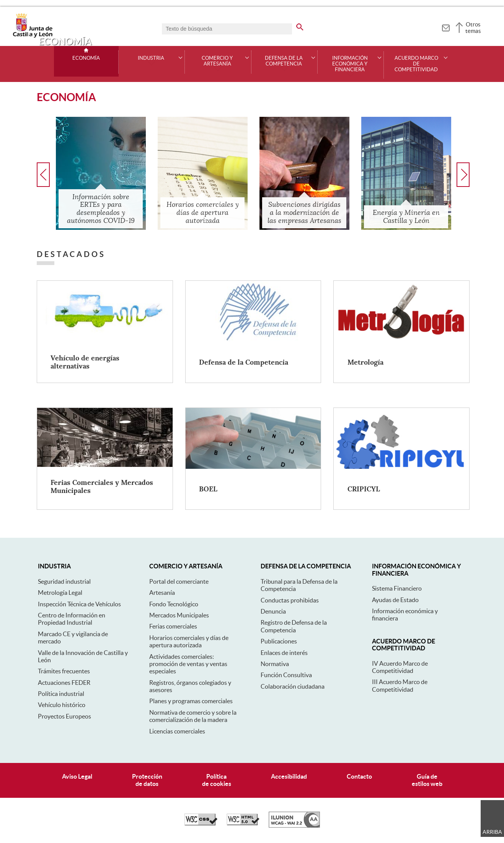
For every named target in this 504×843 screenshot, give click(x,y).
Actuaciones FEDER (64, 683)
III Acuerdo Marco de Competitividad (400, 685)
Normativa (275, 664)
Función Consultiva (286, 675)
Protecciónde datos (147, 780)
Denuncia (273, 611)
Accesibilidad (289, 776)
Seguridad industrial (64, 581)
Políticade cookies (217, 780)
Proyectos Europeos (64, 716)
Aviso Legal (77, 776)
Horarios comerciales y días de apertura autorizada (189, 641)
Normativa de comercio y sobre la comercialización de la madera (193, 716)
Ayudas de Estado (395, 600)
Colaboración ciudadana (293, 686)
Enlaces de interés (284, 653)
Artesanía (162, 593)
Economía (86, 58)
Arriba (492, 832)
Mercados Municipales (179, 615)
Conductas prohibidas (290, 600)
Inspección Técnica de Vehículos (79, 604)
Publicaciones (279, 641)
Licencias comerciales (177, 731)
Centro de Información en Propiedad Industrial (72, 619)
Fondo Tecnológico (174, 604)
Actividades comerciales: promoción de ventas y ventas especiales (188, 664)
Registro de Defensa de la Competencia (294, 626)
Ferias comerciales (173, 626)
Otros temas (473, 28)
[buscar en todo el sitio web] (300, 26)
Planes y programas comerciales (191, 701)
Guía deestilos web (427, 780)
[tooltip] (446, 27)
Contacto (359, 776)
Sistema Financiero (397, 588)
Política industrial (61, 694)
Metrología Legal (60, 593)
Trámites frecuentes (64, 671)
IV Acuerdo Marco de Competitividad (400, 667)
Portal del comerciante (179, 581)
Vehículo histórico (62, 705)
